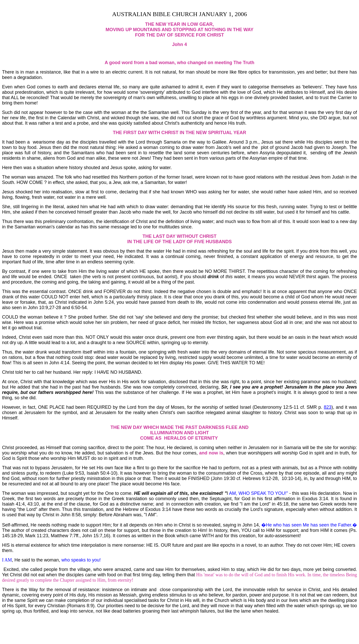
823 (328, 407)
